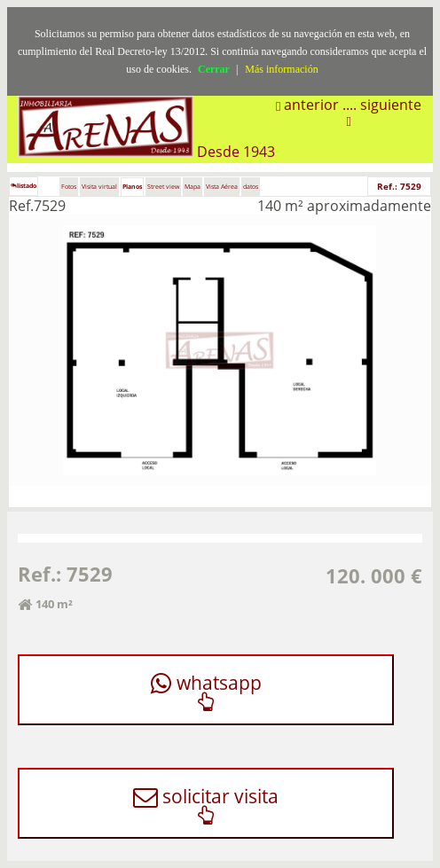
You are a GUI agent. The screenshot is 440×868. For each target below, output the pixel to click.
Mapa (192, 187)
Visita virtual (99, 187)
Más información (281, 69)
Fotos (69, 187)
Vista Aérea (222, 187)
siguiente (391, 105)
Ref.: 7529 (399, 186)
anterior (310, 105)
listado (24, 186)
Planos (132, 187)
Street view (163, 187)
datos (251, 187)
